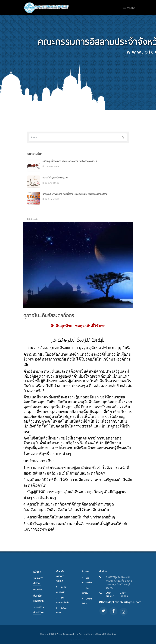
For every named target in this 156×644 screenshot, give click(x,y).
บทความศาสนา (87, 601)
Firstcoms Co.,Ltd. (83, 640)
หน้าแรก (37, 572)
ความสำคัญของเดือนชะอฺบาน (55, 182)
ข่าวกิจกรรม (85, 591)
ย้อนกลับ (33, 221)
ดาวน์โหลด (38, 590)
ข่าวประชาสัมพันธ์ (87, 580)
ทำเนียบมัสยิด (61, 611)
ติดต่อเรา (104, 572)
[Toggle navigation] (128, 8)
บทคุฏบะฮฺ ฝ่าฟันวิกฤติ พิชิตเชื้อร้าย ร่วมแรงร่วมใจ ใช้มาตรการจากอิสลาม (75, 199)
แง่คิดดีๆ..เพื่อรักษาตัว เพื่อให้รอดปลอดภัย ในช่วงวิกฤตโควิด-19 (70, 166)
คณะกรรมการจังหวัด (63, 600)
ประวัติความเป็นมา (61, 590)
